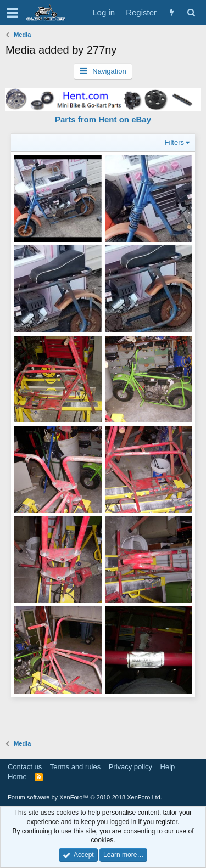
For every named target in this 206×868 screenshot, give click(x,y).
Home (17, 777)
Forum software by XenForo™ (85, 797)
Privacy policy (130, 767)
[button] (12, 13)
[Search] (191, 12)
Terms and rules (75, 767)
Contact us (25, 767)
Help (168, 767)
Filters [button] (174, 142)
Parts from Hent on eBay (103, 119)
